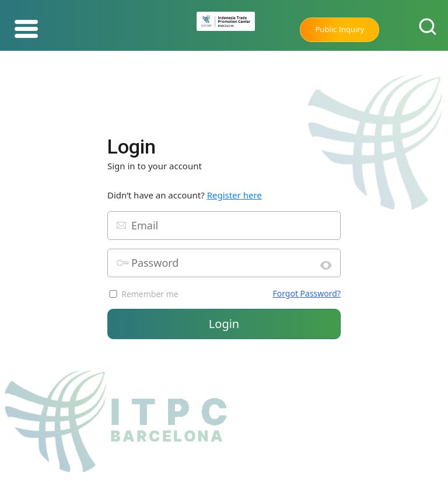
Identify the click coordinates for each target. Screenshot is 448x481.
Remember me (150, 294)
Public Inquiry (339, 29)
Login (224, 324)
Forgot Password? (307, 293)
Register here (235, 195)
